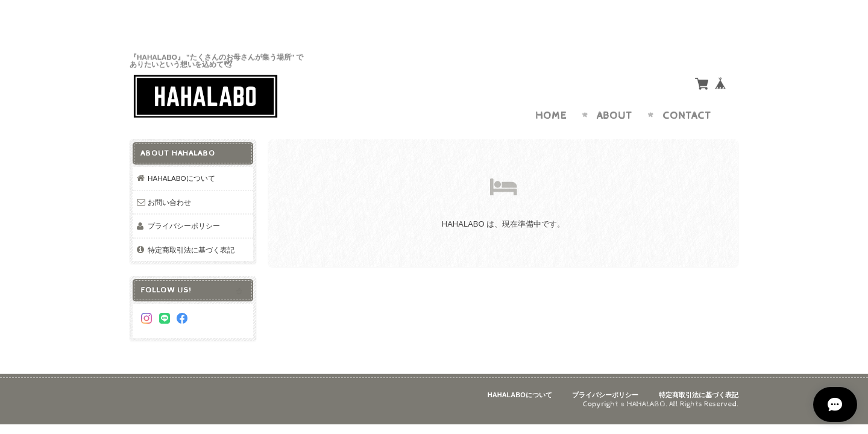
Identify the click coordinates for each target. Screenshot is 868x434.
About (615, 92)
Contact (687, 92)
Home (551, 92)
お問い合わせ (169, 179)
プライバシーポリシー (184, 202)
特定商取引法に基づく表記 (191, 226)
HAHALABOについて (181, 155)
